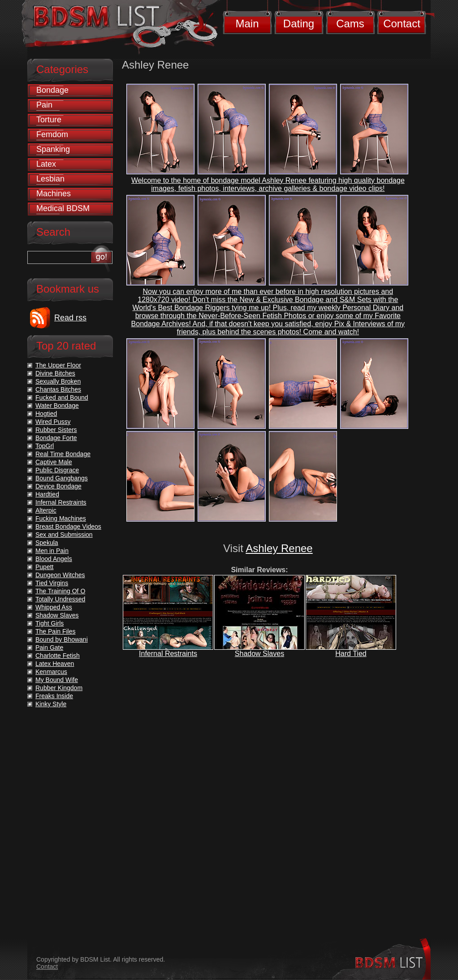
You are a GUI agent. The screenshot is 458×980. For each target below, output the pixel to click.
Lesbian (50, 179)
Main (247, 24)
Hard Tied (351, 654)
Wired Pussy (53, 422)
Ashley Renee (279, 548)
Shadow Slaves (259, 654)
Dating (299, 24)
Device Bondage (58, 486)
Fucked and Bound (62, 397)
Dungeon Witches (60, 575)
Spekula (47, 543)
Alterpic (46, 510)
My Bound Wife (57, 680)
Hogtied (46, 414)
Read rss (70, 318)
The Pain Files (55, 631)
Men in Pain (52, 551)
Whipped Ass (54, 607)
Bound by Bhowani (62, 639)
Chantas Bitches (58, 389)
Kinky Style (51, 704)
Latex (46, 164)
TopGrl (45, 446)
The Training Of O (60, 591)
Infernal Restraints (168, 654)
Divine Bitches (55, 373)
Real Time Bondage (63, 454)
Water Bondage (57, 406)
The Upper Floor (58, 365)
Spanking (53, 149)
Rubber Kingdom (59, 688)
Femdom (52, 134)
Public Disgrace (57, 470)
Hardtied (47, 494)
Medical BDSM (63, 208)
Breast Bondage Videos (68, 527)
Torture (49, 120)
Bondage (52, 90)
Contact (402, 24)
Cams (350, 24)
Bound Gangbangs (62, 478)
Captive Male (54, 462)
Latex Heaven (55, 664)
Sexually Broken (58, 381)
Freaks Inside (54, 696)
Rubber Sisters (56, 430)
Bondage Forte (56, 438)
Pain (44, 105)
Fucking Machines (61, 518)
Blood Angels (54, 559)
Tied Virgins (52, 583)
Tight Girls (50, 623)
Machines (54, 194)
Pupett (44, 567)
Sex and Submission (64, 535)
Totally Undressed (60, 599)
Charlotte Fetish (58, 656)
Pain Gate (49, 648)
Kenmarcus (51, 672)
